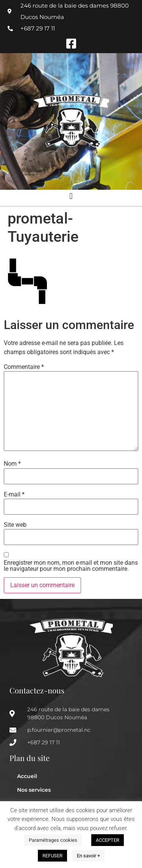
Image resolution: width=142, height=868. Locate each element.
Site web (15, 525)
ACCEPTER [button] (108, 840)
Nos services (34, 790)
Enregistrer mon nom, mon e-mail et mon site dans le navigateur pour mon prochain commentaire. (71, 566)
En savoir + (88, 856)
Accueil (27, 776)
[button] (71, 196)
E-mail (14, 495)
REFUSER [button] (52, 856)
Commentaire (24, 367)
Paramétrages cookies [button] (53, 840)
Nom (12, 464)
